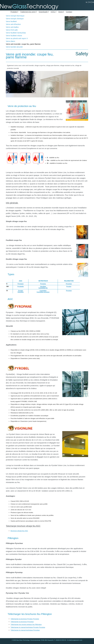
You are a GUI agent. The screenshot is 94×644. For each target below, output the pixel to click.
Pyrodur (69, 286)
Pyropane (21, 284)
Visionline (21, 292)
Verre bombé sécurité (14, 47)
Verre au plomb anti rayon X (17, 38)
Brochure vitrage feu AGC (19, 531)
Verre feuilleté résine (14, 36)
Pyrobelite (21, 286)
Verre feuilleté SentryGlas (16, 33)
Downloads (43, 12)
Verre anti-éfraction (13, 24)
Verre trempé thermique (15, 16)
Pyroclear (69, 284)
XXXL (53, 12)
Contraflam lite (43, 288)
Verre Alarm (10, 41)
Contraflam (43, 291)
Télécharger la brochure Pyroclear (22, 622)
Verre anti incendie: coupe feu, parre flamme (23, 44)
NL (87, 2)
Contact (69, 12)
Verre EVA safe (12, 30)
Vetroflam (43, 286)
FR (90, 2)
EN (93, 2)
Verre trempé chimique (15, 19)
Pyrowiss (43, 284)
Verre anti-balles (12, 27)
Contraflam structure (43, 292)
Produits (14, 12)
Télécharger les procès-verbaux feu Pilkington (26, 624)
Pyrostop (69, 291)
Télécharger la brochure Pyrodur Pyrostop (25, 619)
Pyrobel (21, 291)
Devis (61, 12)
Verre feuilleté (11, 21)
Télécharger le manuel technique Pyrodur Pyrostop (28, 627)
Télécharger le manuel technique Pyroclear (25, 630)
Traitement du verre (28, 12)
